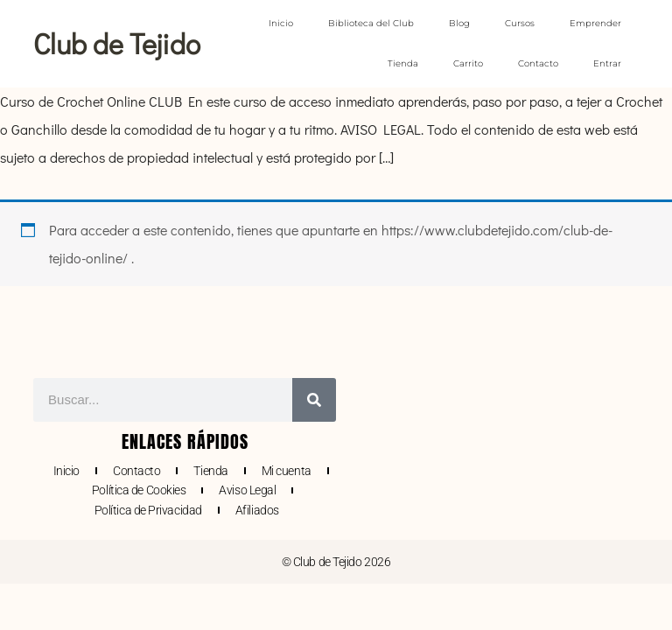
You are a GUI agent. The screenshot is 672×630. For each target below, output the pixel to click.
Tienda (403, 63)
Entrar (607, 63)
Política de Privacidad (148, 510)
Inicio (281, 23)
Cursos (520, 23)
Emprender (595, 23)
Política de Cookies (139, 490)
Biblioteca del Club (371, 23)
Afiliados (257, 510)
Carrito (468, 63)
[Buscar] (314, 400)
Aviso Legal (247, 490)
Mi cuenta (287, 471)
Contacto (538, 63)
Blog (459, 23)
